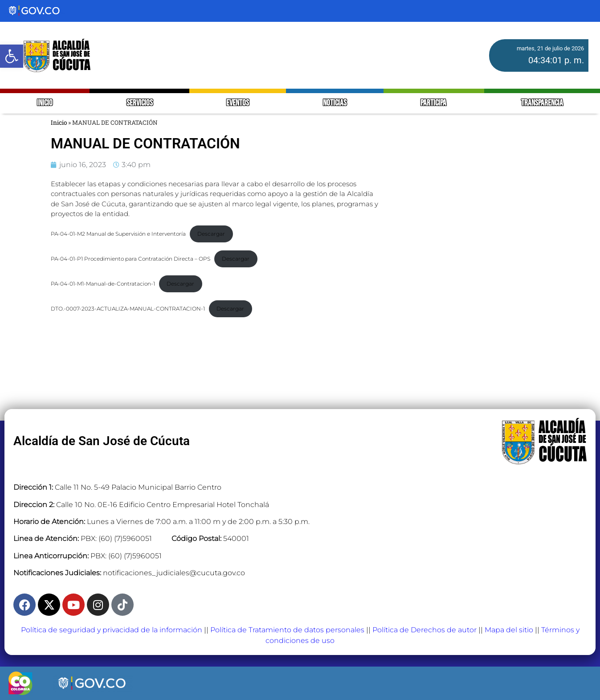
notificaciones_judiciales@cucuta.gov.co (174, 573)
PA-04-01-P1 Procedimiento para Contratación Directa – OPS (131, 259)
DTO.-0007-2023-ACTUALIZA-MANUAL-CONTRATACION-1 (128, 309)
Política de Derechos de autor (424, 630)
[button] (12, 56)
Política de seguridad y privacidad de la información (112, 630)
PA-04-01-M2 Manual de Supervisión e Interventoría (118, 234)
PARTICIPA (434, 103)
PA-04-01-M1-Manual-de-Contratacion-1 (103, 284)
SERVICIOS (140, 103)
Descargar (211, 234)
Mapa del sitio (509, 630)
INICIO (45, 103)
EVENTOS (238, 103)
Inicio (59, 123)
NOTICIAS (335, 103)
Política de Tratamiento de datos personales (287, 630)
